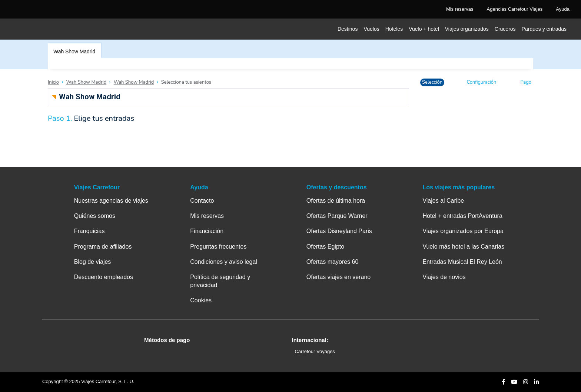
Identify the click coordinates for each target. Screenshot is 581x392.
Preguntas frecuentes (218, 247)
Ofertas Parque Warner (337, 216)
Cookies (201, 300)
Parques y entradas (544, 29)
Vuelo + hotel (424, 29)
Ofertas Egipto (325, 247)
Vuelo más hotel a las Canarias (463, 247)
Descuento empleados (104, 277)
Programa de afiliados (103, 247)
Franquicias (89, 231)
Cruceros (505, 29)
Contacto (202, 201)
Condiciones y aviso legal (224, 262)
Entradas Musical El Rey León (462, 262)
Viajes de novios (444, 277)
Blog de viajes (93, 262)
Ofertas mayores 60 (333, 262)
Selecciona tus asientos (186, 82)
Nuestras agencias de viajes (111, 201)
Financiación (207, 231)
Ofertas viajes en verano (338, 277)
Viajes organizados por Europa (463, 231)
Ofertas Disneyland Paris (339, 231)
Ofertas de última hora (336, 201)
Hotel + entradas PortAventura (462, 216)
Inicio (53, 82)
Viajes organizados (467, 29)
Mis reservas (207, 216)
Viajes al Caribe (443, 201)
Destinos (348, 29)
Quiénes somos (95, 216)
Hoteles (394, 29)
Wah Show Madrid (74, 52)
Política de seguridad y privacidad (220, 281)
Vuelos (371, 29)
